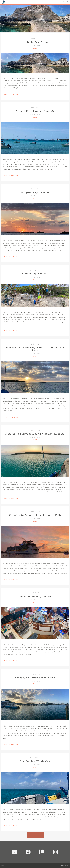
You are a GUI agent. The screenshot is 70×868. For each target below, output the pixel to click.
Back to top (65, 866)
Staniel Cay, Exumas (35, 274)
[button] (64, 2)
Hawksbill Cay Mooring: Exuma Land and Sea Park (35, 349)
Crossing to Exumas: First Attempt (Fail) (35, 515)
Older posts (35, 835)
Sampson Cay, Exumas (35, 192)
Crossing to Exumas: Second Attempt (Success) (35, 434)
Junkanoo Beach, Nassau (35, 596)
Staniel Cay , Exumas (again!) (35, 111)
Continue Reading (11, 94)
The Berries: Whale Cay (35, 761)
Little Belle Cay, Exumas (35, 42)
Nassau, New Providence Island (35, 678)
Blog (35, 48)
